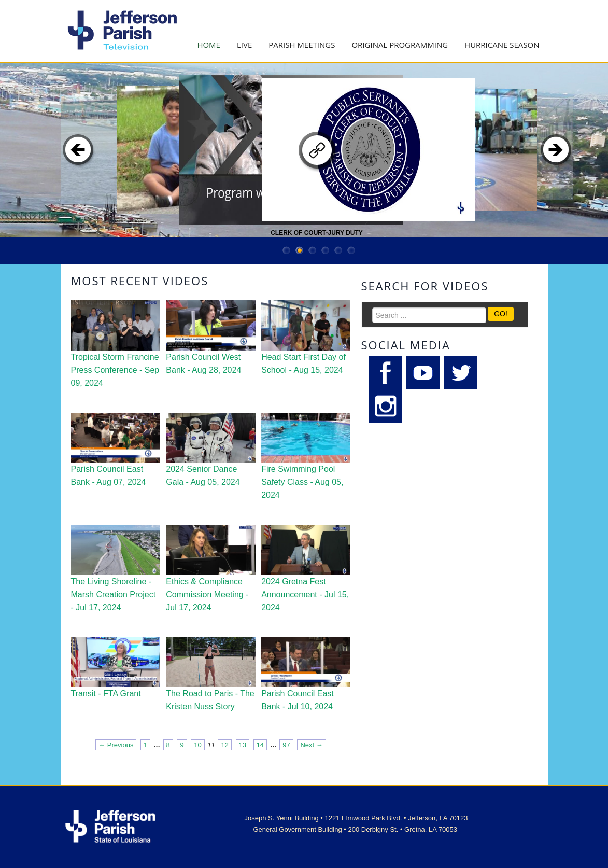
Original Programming (400, 45)
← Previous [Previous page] (116, 745)
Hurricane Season (502, 45)
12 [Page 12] (224, 745)
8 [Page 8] (168, 745)
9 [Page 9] (182, 745)
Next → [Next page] (311, 745)
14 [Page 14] (260, 745)
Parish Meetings (302, 45)
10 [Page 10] (197, 745)
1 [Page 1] (145, 745)
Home (209, 45)
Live (244, 45)
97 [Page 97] (286, 745)
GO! (501, 314)
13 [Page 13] (243, 745)
